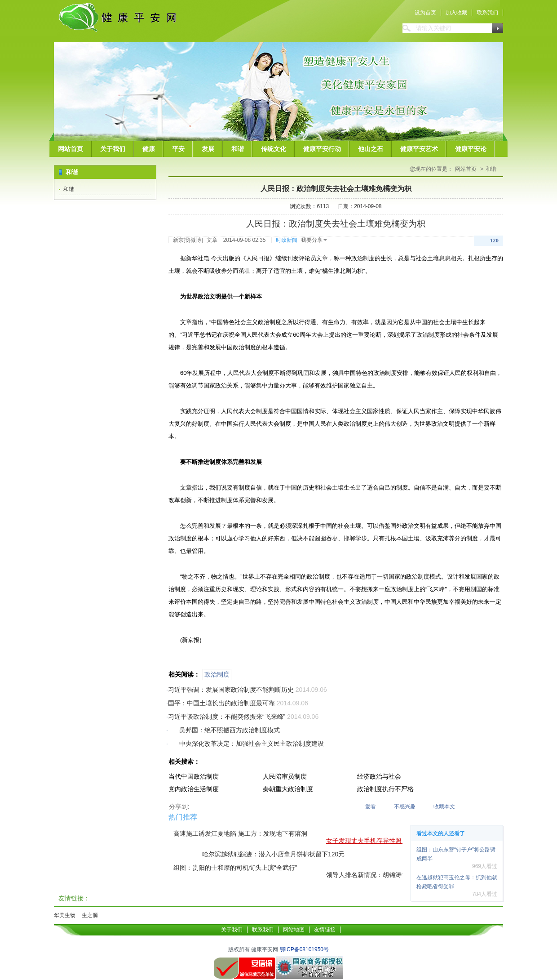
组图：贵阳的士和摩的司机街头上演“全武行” (235, 868)
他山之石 (371, 149)
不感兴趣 (405, 806)
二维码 (251, 805)
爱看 (371, 806)
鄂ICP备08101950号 (304, 949)
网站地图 (294, 930)
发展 (208, 149)
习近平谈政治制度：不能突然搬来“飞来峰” (227, 717)
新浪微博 (238, 805)
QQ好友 (225, 805)
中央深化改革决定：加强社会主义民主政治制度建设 (252, 744)
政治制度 (217, 674)
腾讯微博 (199, 805)
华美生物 (65, 915)
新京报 (181, 240)
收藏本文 (444, 806)
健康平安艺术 (419, 149)
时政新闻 (287, 240)
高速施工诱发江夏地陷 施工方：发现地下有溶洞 (240, 833)
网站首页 (71, 149)
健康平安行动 (322, 149)
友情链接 (325, 930)
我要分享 (314, 240)
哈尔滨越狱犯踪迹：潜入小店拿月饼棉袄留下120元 (273, 854)
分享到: (179, 806)
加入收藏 (456, 13)
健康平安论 (471, 149)
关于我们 (113, 149)
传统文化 (274, 149)
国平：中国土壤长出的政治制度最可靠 (221, 703)
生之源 (90, 915)
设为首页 (425, 13)
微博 (196, 240)
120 (495, 240)
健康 (149, 149)
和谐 (238, 149)
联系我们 (487, 13)
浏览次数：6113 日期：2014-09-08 (336, 206)
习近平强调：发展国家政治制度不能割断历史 (231, 690)
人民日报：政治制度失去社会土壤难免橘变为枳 (336, 189)
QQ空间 (212, 805)
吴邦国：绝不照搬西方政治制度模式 (230, 730)
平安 (178, 149)
